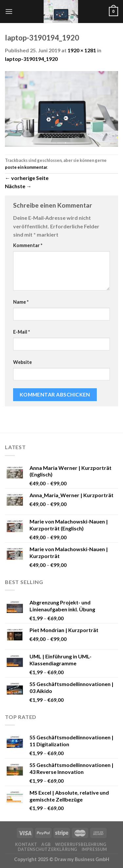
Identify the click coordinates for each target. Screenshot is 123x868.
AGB (46, 844)
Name (21, 302)
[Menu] (9, 11)
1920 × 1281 (82, 50)
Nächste (18, 186)
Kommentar (28, 245)
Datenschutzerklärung (48, 849)
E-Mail (21, 332)
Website (22, 362)
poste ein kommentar (26, 167)
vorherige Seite (27, 178)
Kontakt (26, 844)
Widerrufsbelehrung (81, 844)
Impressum (94, 849)
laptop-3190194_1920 (31, 59)
